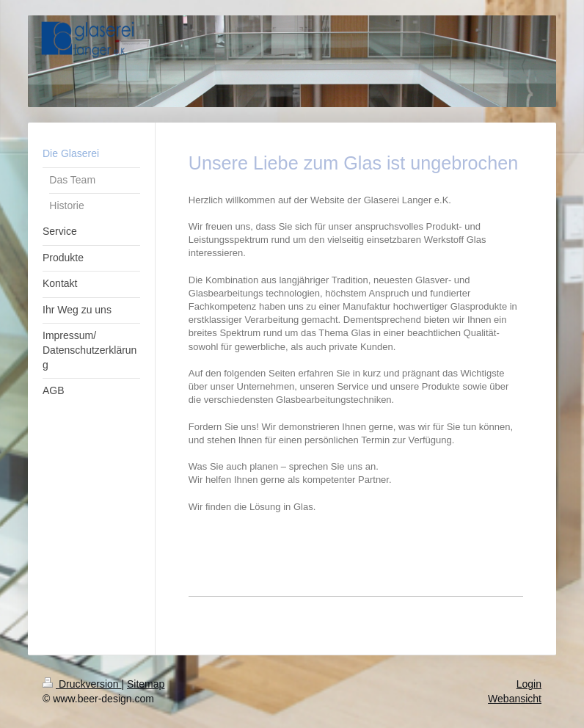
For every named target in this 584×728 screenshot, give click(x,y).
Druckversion (82, 684)
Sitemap (146, 684)
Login (529, 684)
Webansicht (515, 699)
